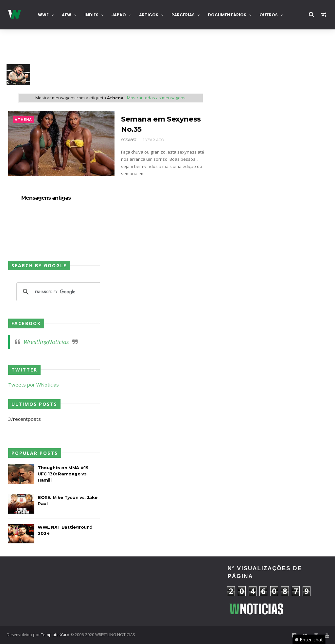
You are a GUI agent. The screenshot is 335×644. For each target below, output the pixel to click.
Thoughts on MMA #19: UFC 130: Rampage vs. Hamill (64, 474)
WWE (43, 15)
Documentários (227, 15)
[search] (59, 292)
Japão (119, 15)
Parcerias (183, 15)
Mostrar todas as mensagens (156, 98)
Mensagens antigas (46, 198)
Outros (269, 15)
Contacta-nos (29, 44)
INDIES (91, 15)
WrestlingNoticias (46, 342)
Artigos (149, 15)
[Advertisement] (57, 591)
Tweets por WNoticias (34, 385)
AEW (67, 15)
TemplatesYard (55, 635)
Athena (23, 120)
